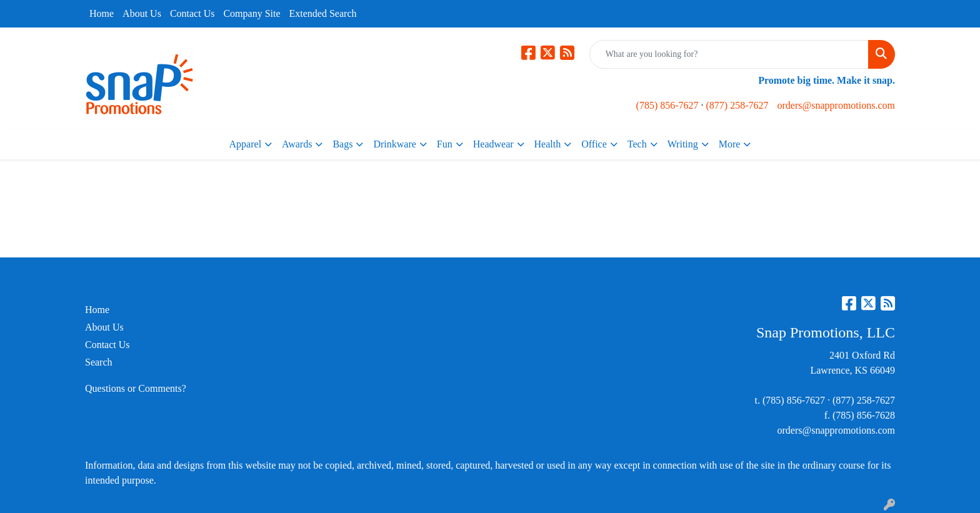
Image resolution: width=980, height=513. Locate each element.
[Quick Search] (729, 54)
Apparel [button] (246, 144)
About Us (142, 13)
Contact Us (192, 13)
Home (102, 13)
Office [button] (594, 144)
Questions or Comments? (136, 388)
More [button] (730, 144)
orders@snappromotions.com (836, 105)
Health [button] (548, 144)
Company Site (252, 13)
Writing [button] (683, 144)
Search (99, 362)
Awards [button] (297, 144)
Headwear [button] (493, 144)
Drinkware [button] (394, 144)
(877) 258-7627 (737, 105)
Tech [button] (637, 144)
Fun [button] (445, 144)
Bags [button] (342, 144)
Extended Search (323, 13)
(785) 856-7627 (667, 105)
